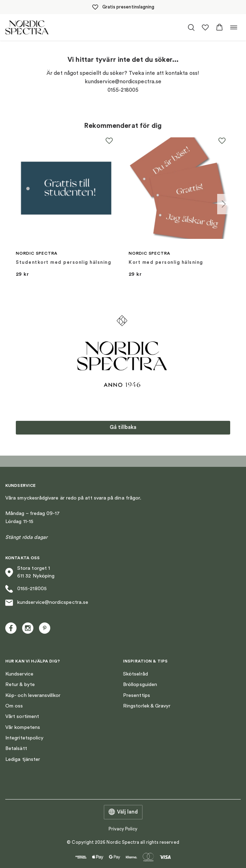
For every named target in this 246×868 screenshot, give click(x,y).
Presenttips (137, 695)
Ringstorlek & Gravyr (147, 706)
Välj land (123, 812)
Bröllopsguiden (140, 684)
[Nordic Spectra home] (27, 27)
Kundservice (19, 674)
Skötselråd (135, 674)
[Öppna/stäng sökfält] (191, 27)
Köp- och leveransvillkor (33, 695)
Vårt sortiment (22, 716)
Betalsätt (16, 748)
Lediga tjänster (23, 759)
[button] (219, 27)
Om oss (14, 706)
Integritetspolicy (24, 738)
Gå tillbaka (123, 427)
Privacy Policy (123, 829)
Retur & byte (20, 684)
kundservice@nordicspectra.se (47, 603)
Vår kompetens (23, 727)
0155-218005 (26, 589)
